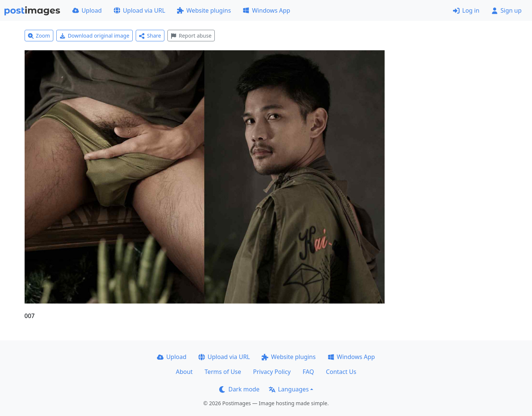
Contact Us (341, 372)
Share (150, 36)
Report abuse (191, 36)
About (184, 372)
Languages (289, 389)
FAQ (308, 372)
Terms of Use (223, 372)
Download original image (95, 36)
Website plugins (204, 10)
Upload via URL (139, 10)
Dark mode (239, 389)
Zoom (39, 36)
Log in (466, 10)
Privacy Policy (272, 372)
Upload (87, 10)
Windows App (266, 10)
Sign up (506, 10)
